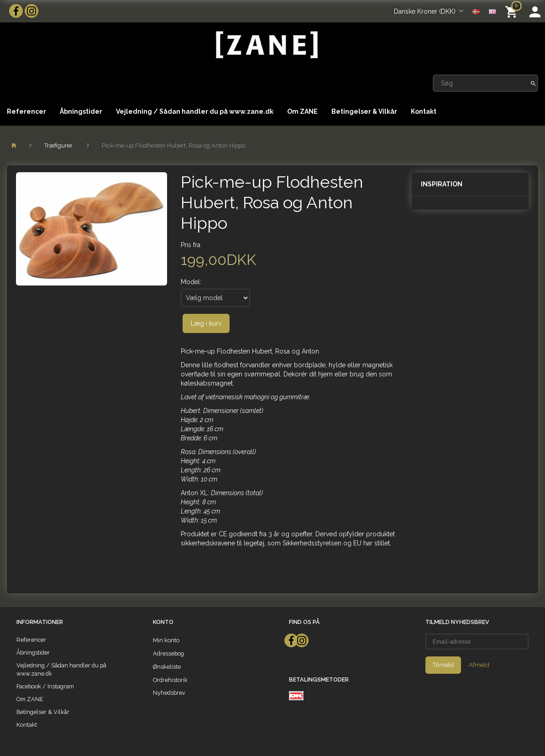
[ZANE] (266, 45)
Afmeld (479, 665)
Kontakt (424, 111)
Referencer (26, 111)
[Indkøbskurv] (513, 11)
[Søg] (533, 83)
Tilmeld (443, 665)
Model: (191, 282)
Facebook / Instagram (45, 686)
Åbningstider (81, 111)
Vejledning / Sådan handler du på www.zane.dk (195, 111)
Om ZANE (302, 111)
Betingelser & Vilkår (364, 111)
